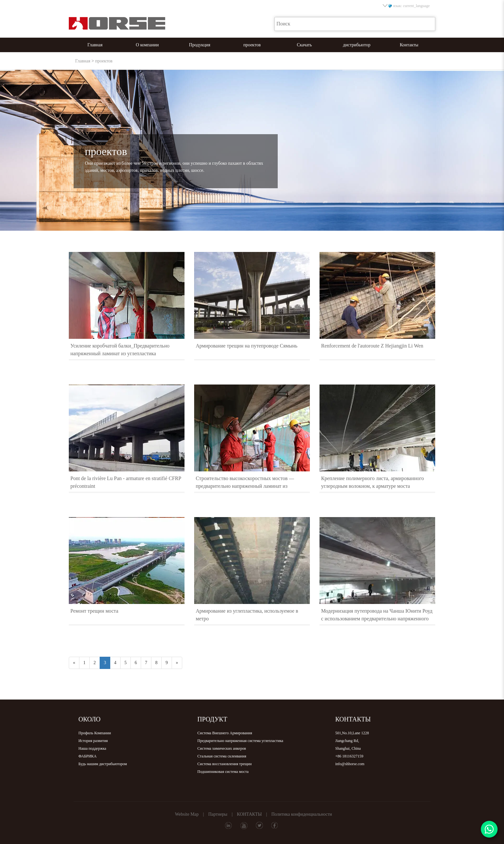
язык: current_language (407, 6)
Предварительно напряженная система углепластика (240, 741)
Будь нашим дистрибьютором (103, 764)
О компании (147, 45)
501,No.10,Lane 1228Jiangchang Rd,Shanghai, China (352, 741)
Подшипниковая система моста (223, 772)
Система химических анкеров (222, 748)
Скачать (304, 45)
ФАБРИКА (87, 756)
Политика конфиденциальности (302, 814)
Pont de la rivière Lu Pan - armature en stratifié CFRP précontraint (126, 482)
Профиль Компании (95, 733)
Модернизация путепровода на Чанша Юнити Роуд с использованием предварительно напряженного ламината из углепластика (377, 619)
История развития (93, 741)
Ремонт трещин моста (94, 611)
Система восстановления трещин (225, 764)
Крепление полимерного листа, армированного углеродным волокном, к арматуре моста (373, 482)
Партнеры (218, 814)
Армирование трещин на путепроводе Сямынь (247, 346)
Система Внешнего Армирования (225, 733)
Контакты (409, 45)
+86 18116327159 (349, 756)
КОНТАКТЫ (249, 814)
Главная (95, 45)
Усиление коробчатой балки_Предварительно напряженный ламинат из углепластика (120, 350)
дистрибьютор (357, 45)
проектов (252, 45)
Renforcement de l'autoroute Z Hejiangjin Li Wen (372, 346)
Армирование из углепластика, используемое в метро (247, 615)
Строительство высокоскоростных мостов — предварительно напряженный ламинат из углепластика (245, 486)
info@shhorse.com (350, 764)
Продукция (200, 45)
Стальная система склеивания (222, 756)
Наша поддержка (92, 748)
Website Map (187, 814)
